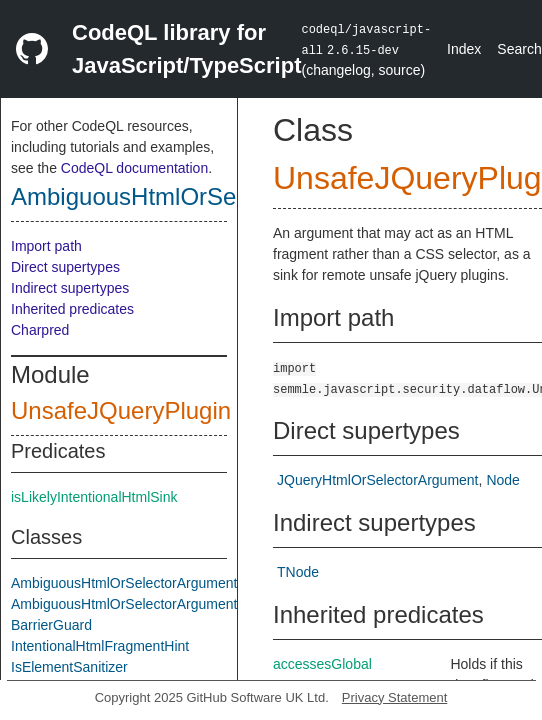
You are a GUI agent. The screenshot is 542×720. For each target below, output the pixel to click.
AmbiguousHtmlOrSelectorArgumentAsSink (146, 604)
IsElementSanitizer (69, 667)
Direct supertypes (65, 267)
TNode (298, 572)
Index (464, 49)
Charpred (40, 330)
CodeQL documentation (134, 168)
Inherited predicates (72, 309)
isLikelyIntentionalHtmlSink (94, 497)
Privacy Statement (395, 697)
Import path (46, 246)
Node (502, 480)
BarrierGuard (51, 625)
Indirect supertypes (70, 288)
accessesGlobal (322, 664)
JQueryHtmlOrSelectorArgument (378, 480)
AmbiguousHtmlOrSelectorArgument (205, 196)
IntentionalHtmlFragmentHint (100, 646)
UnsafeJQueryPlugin (121, 410)
